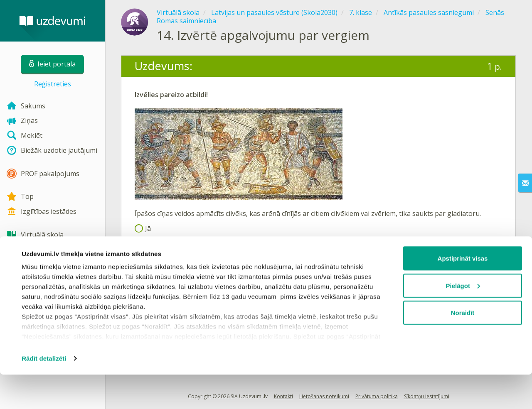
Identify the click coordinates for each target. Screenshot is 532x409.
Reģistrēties (53, 84)
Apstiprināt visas (463, 293)
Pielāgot (463, 320)
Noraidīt (463, 347)
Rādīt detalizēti (44, 393)
